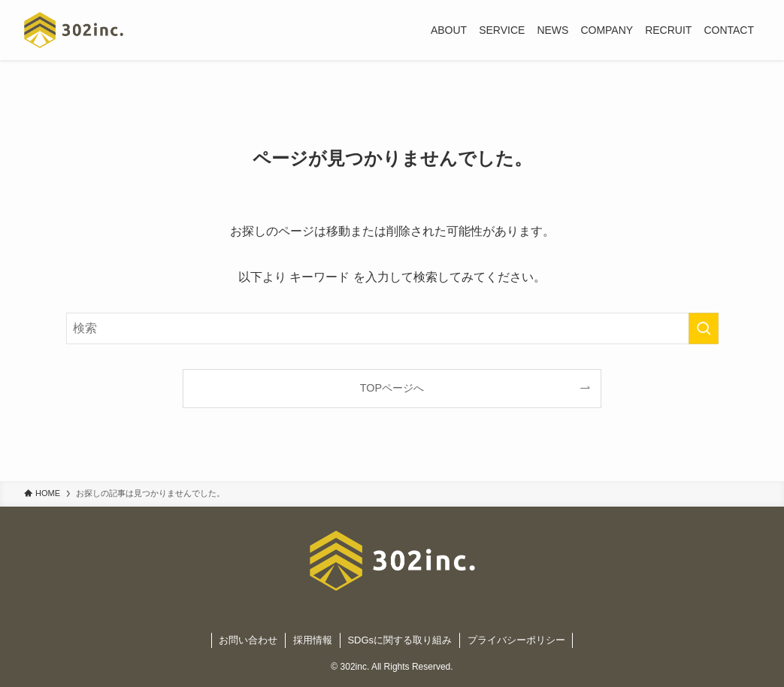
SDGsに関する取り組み (400, 640)
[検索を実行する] (704, 328)
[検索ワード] (392, 328)
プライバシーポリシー (516, 640)
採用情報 (313, 640)
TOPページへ (392, 388)
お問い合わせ (248, 640)
